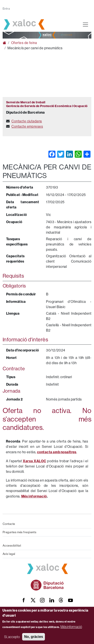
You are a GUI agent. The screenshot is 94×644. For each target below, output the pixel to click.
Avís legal (9, 554)
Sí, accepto (12, 637)
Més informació (71, 627)
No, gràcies (34, 637)
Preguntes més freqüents (20, 532)
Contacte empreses (27, 126)
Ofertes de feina (24, 43)
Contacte (9, 524)
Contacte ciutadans (27, 121)
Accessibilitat (12, 546)
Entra (6, 9)
